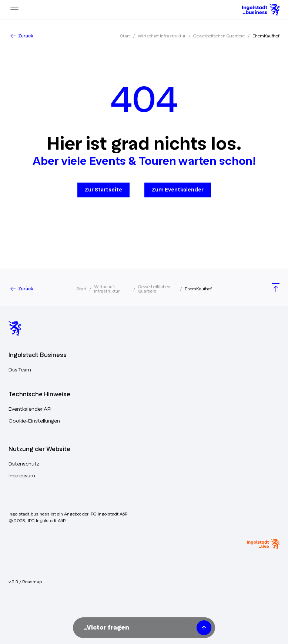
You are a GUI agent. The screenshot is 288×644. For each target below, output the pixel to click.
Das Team (20, 370)
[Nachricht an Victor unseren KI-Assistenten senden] (137, 628)
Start (125, 36)
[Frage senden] (204, 628)
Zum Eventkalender (178, 190)
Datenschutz (24, 464)
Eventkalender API (30, 409)
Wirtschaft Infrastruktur (162, 36)
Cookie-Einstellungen (34, 421)
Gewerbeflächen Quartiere (219, 36)
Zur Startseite (103, 190)
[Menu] (14, 10)
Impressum (22, 476)
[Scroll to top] (276, 289)
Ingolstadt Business (38, 355)
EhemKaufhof (266, 36)
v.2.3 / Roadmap (25, 582)
